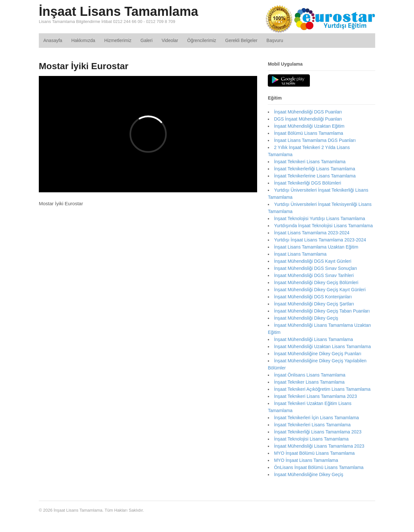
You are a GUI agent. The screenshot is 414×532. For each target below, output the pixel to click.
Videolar (170, 40)
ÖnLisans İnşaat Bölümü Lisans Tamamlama (319, 467)
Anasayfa (53, 40)
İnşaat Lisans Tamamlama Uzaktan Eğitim (316, 247)
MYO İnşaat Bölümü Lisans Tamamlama (314, 453)
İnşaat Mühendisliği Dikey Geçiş (306, 318)
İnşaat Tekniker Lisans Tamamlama (309, 382)
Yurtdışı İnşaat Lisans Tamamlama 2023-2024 (320, 240)
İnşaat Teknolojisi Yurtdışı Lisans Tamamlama (320, 218)
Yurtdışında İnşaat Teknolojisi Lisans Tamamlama (323, 226)
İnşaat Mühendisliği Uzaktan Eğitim (309, 126)
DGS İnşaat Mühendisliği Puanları (308, 119)
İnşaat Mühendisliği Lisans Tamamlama (313, 339)
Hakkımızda (83, 40)
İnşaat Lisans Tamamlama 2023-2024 (312, 233)
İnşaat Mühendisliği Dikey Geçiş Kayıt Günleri (320, 290)
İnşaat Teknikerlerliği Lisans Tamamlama (315, 169)
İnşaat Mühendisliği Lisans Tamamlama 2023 (319, 446)
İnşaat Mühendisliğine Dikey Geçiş (309, 474)
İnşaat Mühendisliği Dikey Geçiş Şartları (314, 304)
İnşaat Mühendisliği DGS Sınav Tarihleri (314, 275)
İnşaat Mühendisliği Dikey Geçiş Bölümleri (316, 282)
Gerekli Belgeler (241, 40)
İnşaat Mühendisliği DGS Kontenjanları (313, 297)
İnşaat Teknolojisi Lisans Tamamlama (311, 439)
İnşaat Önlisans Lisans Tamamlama (310, 375)
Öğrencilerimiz (202, 40)
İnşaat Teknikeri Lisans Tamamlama (310, 162)
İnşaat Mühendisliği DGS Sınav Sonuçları (316, 268)
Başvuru (275, 40)
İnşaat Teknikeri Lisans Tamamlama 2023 (315, 396)
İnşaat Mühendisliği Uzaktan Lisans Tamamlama (322, 346)
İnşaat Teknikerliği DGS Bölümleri (308, 183)
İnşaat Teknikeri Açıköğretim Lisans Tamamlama (322, 389)
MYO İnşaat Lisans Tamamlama (306, 460)
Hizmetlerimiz (118, 40)
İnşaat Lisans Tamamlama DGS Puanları (315, 140)
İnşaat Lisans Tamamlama (119, 11)
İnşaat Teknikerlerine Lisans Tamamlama (315, 176)
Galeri (146, 40)
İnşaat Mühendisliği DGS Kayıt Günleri (313, 261)
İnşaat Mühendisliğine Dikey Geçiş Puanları (318, 354)
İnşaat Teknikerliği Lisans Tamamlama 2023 (318, 432)
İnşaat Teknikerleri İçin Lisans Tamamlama (316, 418)
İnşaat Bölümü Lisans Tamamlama (309, 133)
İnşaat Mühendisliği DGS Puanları (308, 112)
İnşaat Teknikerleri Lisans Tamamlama (312, 425)
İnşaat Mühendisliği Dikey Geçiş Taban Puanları (322, 311)
